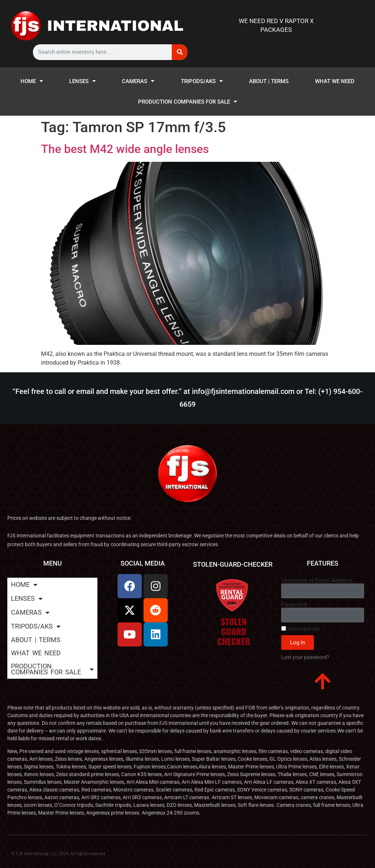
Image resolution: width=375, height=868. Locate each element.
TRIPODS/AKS (202, 81)
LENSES (82, 81)
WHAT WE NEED (335, 81)
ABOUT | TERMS (269, 81)
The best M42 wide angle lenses (125, 149)
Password (294, 605)
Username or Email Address (317, 581)
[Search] (180, 52)
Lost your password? (305, 657)
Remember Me (300, 629)
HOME (32, 81)
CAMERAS (138, 81)
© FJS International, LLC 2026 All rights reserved (58, 854)
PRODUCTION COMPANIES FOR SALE (187, 102)
